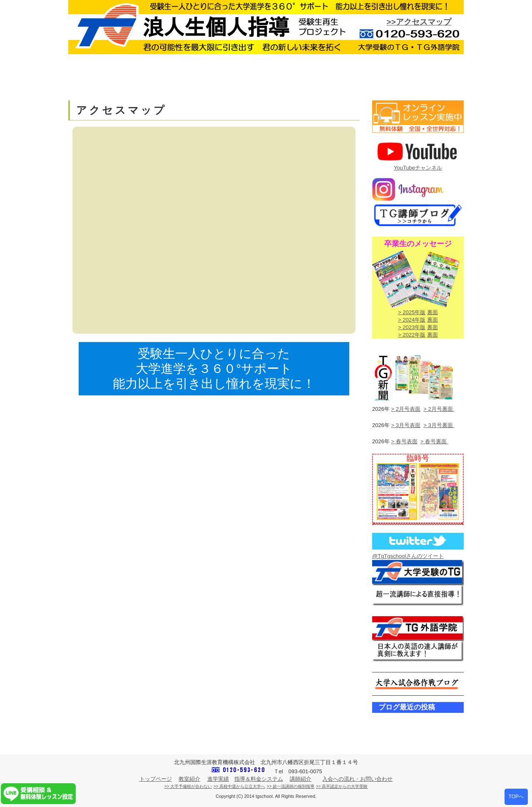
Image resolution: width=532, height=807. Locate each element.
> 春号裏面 (434, 441)
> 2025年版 (412, 312)
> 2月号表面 (406, 409)
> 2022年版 (412, 335)
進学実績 (218, 779)
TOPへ (516, 797)
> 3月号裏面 (439, 425)
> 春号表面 (404, 441)
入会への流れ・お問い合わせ (357, 779)
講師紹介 (301, 779)
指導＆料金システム (259, 779)
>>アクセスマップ (419, 22)
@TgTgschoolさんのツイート (408, 556)
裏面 (433, 312)
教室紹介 (189, 779)
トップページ (156, 779)
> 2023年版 (412, 327)
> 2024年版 (412, 320)
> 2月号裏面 (439, 409)
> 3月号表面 (406, 425)
